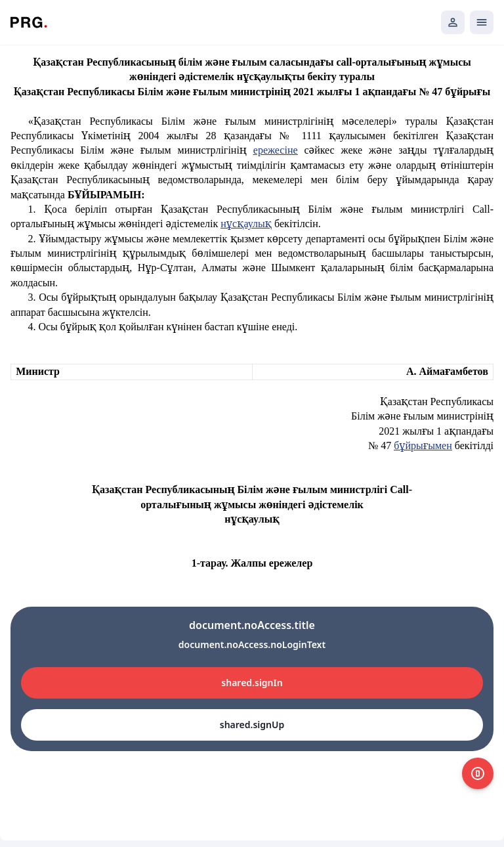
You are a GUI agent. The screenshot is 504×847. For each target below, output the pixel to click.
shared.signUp (252, 725)
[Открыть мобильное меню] (482, 22)
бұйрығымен (423, 445)
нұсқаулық (246, 224)
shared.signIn (252, 683)
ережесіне (276, 150)
